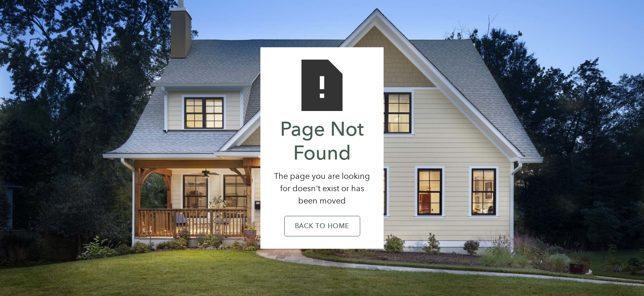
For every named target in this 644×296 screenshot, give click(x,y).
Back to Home (322, 227)
